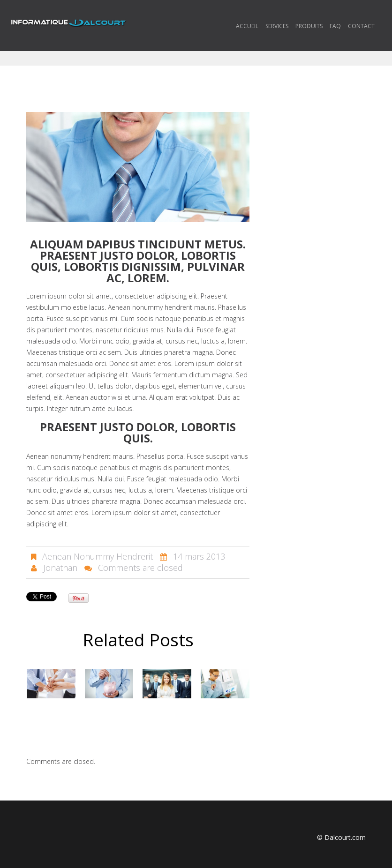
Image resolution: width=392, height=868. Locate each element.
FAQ (335, 26)
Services (277, 26)
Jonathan (60, 568)
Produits (309, 26)
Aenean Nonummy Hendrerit (98, 556)
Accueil (247, 26)
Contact (361, 26)
